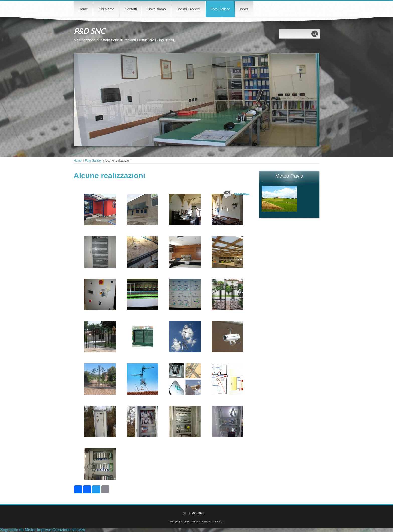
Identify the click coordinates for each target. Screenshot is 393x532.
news (244, 9)
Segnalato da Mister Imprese (26, 530)
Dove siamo (157, 9)
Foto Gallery (220, 9)
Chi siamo (106, 9)
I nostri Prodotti (188, 9)
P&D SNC (89, 31)
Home (83, 9)
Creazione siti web (69, 530)
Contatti (131, 9)
